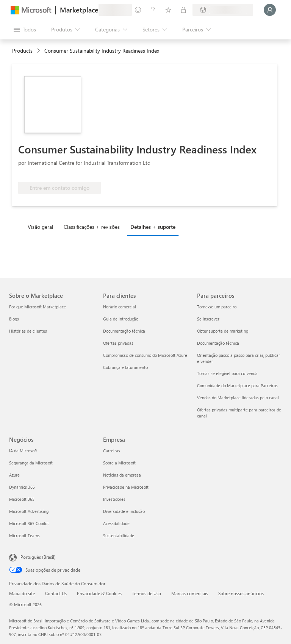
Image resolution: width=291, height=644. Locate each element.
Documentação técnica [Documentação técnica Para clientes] (124, 331)
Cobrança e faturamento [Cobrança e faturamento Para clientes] (125, 367)
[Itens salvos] (168, 10)
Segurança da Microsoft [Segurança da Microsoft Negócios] (31, 463)
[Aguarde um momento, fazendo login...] (270, 10)
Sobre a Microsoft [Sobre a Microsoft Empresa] (119, 463)
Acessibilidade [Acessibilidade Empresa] (116, 523)
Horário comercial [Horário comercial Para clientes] (120, 307)
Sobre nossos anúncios (241, 593)
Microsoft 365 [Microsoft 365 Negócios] (22, 499)
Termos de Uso (146, 593)
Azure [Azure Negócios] (14, 475)
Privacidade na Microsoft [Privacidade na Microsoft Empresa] (126, 487)
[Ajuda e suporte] (153, 10)
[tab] (42, 227)
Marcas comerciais (190, 593)
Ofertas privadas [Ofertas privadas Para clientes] (118, 343)
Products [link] (22, 51)
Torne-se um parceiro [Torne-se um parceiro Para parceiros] (217, 307)
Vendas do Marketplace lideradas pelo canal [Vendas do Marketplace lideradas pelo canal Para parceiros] (238, 398)
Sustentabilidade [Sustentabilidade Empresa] (119, 535)
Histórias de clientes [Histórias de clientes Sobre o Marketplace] (28, 331)
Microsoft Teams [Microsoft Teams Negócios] (24, 535)
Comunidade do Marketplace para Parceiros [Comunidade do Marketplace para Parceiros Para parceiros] (237, 385)
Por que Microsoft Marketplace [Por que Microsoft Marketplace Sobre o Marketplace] (38, 307)
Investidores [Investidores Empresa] (114, 499)
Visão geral (40, 227)
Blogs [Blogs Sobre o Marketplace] (14, 319)
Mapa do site (22, 593)
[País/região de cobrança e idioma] (223, 10)
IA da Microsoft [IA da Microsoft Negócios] (23, 451)
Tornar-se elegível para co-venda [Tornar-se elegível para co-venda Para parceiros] (227, 373)
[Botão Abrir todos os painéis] (25, 30)
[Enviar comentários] (138, 10)
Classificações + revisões (92, 227)
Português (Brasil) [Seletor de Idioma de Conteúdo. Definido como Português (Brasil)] (38, 557)
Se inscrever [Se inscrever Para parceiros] (208, 319)
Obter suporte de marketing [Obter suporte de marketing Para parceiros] (223, 331)
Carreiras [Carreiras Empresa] (112, 451)
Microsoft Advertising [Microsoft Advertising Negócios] (29, 511)
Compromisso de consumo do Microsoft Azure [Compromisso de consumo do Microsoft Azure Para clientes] (145, 355)
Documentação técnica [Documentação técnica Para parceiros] (218, 343)
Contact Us (56, 593)
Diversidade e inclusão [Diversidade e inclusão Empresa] (124, 511)
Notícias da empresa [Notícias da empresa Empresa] (122, 475)
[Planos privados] (183, 10)
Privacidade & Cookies (99, 593)
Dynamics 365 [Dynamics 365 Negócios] (22, 487)
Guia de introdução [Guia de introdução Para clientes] (121, 319)
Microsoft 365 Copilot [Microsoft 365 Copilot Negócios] (29, 523)
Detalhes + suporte (153, 227)
